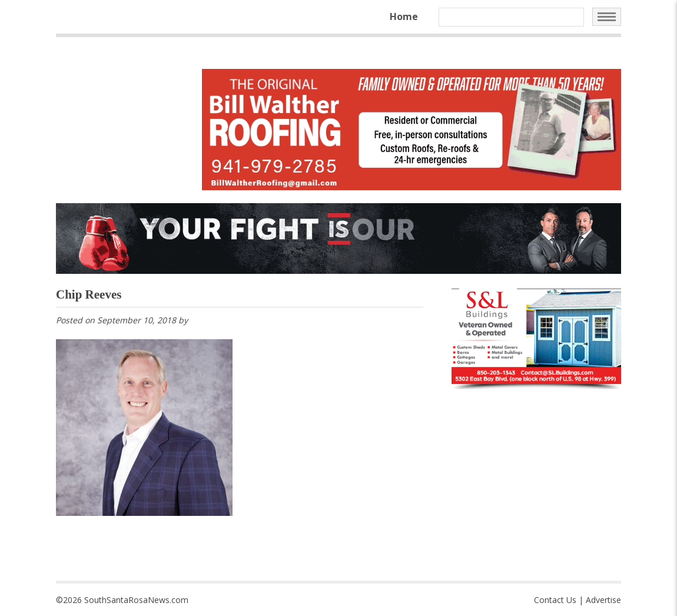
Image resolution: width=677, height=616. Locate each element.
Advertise (603, 600)
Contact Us (555, 600)
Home (404, 16)
